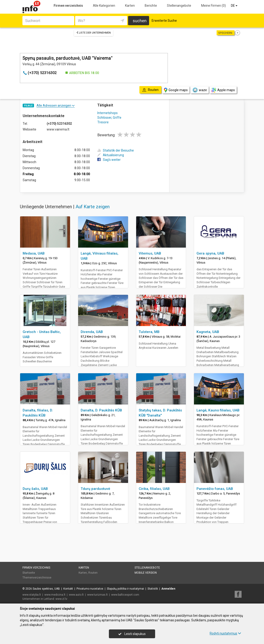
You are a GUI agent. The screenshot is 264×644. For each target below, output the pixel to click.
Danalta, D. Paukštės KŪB (101, 410)
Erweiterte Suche (164, 21)
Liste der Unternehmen (94, 33)
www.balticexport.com (125, 595)
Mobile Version (146, 573)
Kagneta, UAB (208, 332)
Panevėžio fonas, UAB (215, 489)
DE (235, 6)
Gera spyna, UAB (210, 253)
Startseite (29, 573)
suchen (140, 21)
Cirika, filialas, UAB (154, 489)
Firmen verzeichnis (68, 6)
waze (200, 90)
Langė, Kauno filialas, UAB (218, 410)
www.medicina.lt (55, 595)
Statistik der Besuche (116, 150)
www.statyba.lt (32, 595)
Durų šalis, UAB (35, 489)
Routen (93, 573)
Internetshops (107, 113)
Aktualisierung (111, 155)
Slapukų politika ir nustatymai (125, 589)
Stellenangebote (179, 6)
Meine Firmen (213, 6)
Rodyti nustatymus (225, 633)
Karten (130, 6)
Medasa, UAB (34, 253)
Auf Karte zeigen (93, 207)
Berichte (151, 6)
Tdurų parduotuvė (95, 489)
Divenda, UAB (92, 332)
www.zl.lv (61, 599)
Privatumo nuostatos (90, 589)
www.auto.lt (76, 595)
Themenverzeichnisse (37, 578)
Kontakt (68, 589)
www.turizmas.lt (97, 595)
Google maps (176, 90)
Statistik (153, 589)
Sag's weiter (109, 160)
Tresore (103, 122)
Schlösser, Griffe (109, 118)
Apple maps (223, 90)
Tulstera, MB (149, 332)
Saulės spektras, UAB (46, 589)
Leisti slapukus (132, 634)
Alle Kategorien (104, 6)
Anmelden (168, 589)
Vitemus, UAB (150, 253)
